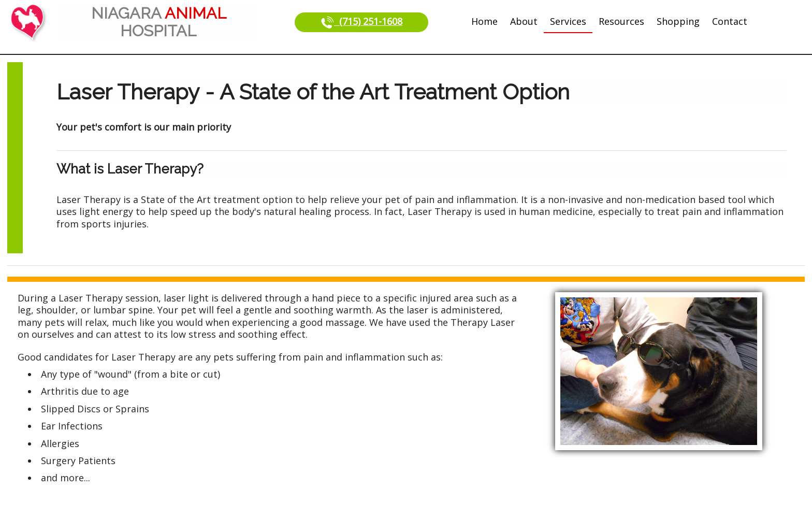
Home (484, 21)
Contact (730, 21)
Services (568, 21)
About (524, 21)
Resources (621, 21)
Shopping (678, 21)
